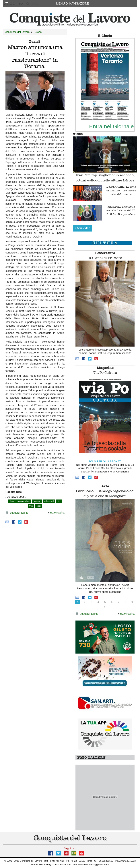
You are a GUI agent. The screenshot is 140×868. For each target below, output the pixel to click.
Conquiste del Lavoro (17, 32)
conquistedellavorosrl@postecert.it (91, 864)
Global (38, 32)
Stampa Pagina (16, 513)
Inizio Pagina (56, 513)
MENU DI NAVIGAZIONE (73, 4)
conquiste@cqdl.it (48, 864)
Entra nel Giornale (111, 126)
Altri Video (82, 228)
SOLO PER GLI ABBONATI (105, 461)
